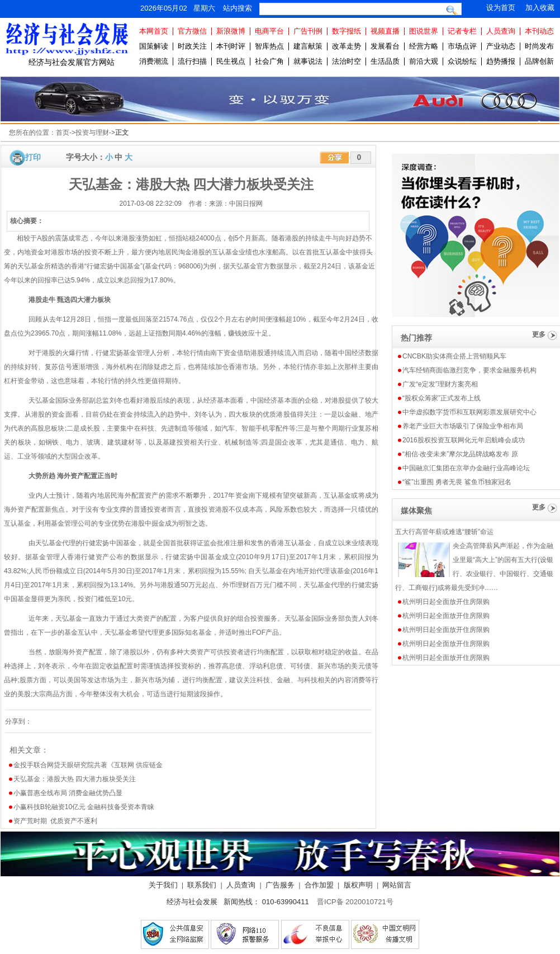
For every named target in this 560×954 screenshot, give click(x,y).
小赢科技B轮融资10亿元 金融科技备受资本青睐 (84, 807)
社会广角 (269, 61)
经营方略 (424, 46)
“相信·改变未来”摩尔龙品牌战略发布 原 (460, 454)
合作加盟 (319, 885)
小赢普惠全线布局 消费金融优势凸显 (68, 793)
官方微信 (192, 31)
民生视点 (231, 61)
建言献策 (308, 46)
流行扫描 (192, 61)
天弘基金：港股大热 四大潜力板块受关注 (75, 779)
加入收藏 (540, 8)
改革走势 (347, 46)
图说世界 (424, 31)
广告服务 (280, 885)
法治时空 (347, 61)
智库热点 (269, 46)
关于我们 (163, 885)
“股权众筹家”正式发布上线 (442, 398)
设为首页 (501, 8)
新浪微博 (231, 31)
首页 (63, 133)
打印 (33, 157)
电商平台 (269, 31)
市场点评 (462, 46)
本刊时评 (231, 46)
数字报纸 (347, 31)
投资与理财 (92, 133)
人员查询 (501, 31)
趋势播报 (501, 61)
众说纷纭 (462, 61)
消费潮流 (154, 61)
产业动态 (501, 46)
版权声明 (358, 885)
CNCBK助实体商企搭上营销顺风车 (454, 356)
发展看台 (385, 46)
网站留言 (397, 885)
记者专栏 (462, 31)
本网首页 (154, 31)
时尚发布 (539, 46)
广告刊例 (308, 31)
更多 (539, 334)
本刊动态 (539, 31)
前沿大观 (424, 61)
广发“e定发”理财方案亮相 (440, 384)
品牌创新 (539, 61)
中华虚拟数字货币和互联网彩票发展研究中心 (469, 412)
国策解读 (154, 46)
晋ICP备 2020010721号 (355, 902)
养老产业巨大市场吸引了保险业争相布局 (463, 426)
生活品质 (385, 61)
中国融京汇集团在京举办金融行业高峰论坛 (466, 468)
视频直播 (385, 31)
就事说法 (308, 61)
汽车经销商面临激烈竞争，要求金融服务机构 (469, 370)
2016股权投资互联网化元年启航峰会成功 (464, 440)
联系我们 (202, 885)
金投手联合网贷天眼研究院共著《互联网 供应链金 (88, 765)
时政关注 (192, 46)
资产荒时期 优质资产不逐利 (56, 821)
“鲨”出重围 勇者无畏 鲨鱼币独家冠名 (457, 482)
